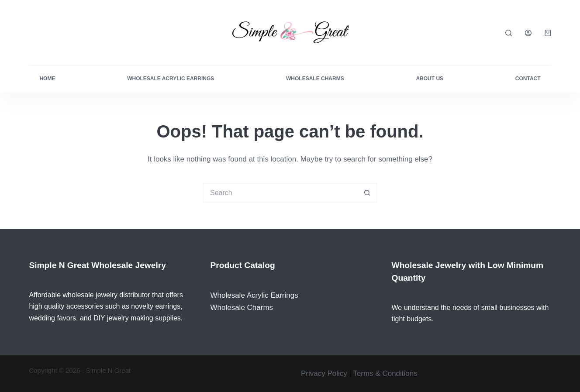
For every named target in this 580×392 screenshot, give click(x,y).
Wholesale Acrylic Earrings (171, 79)
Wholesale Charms (315, 79)
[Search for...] (280, 193)
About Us (430, 79)
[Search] (509, 33)
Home (47, 79)
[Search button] (368, 193)
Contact (528, 79)
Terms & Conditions (385, 373)
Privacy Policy (324, 373)
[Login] (528, 33)
